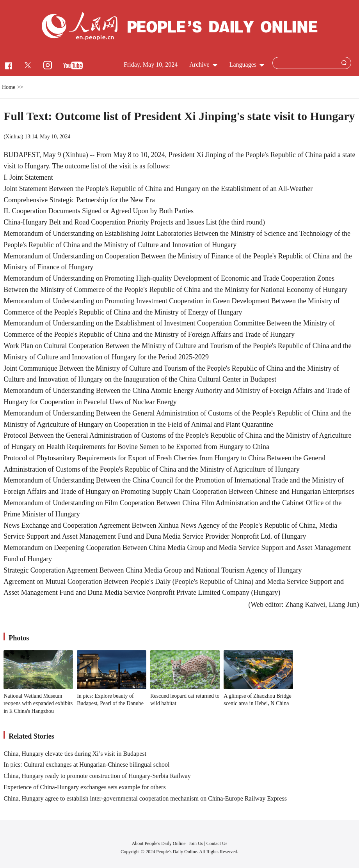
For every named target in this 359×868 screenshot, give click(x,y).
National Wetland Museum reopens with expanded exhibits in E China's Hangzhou (38, 704)
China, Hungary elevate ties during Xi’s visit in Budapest (75, 754)
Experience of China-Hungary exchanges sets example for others (84, 787)
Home (9, 87)
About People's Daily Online (159, 843)
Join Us (196, 843)
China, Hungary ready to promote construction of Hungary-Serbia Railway (97, 776)
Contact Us (217, 843)
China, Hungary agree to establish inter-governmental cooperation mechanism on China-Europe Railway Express (145, 798)
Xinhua (13, 137)
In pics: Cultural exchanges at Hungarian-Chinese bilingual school (86, 765)
